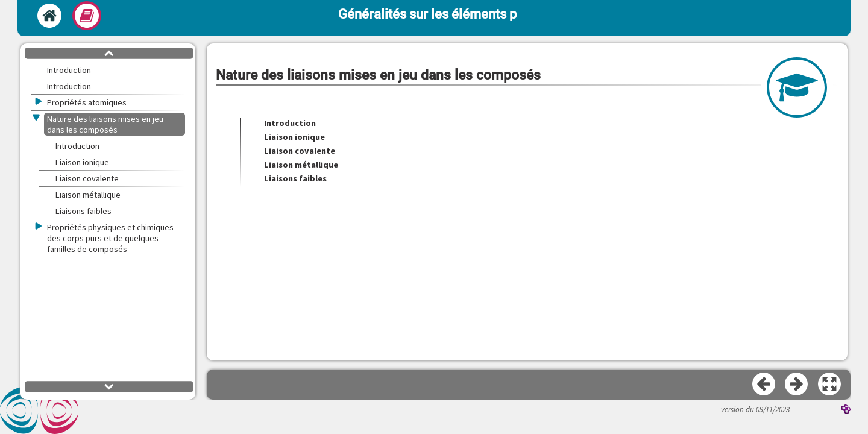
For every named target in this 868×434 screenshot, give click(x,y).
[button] (830, 385)
